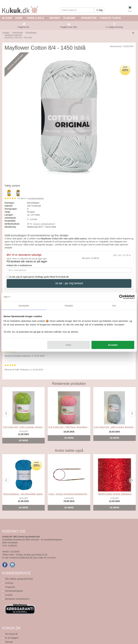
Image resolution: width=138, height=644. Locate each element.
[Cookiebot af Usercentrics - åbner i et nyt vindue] (121, 297)
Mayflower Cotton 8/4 (13, 35)
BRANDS (54, 18)
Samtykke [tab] (24, 305)
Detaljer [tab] (69, 305)
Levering (9, 583)
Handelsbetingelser (14, 591)
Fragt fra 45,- (24, 27)
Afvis (69, 345)
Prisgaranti (10, 587)
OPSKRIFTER (88, 18)
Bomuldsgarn (31, 32)
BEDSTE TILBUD (110, 18)
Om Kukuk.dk (11, 634)
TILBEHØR (69, 18)
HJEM (7, 18)
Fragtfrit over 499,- (69, 27)
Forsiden (6, 32)
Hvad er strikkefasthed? (44, 224)
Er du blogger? (12, 638)
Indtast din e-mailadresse (19, 265)
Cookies (9, 595)
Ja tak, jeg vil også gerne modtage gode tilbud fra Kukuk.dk (38, 277)
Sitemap (9, 642)
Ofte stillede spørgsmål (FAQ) (19, 579)
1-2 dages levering (114, 27)
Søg (99, 10)
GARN (19, 18)
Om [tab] (114, 305)
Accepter (113, 345)
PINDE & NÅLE (36, 18)
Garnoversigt (18, 32)
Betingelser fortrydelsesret (17, 599)
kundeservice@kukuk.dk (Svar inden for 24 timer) (32, 558)
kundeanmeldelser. (36, 198)
